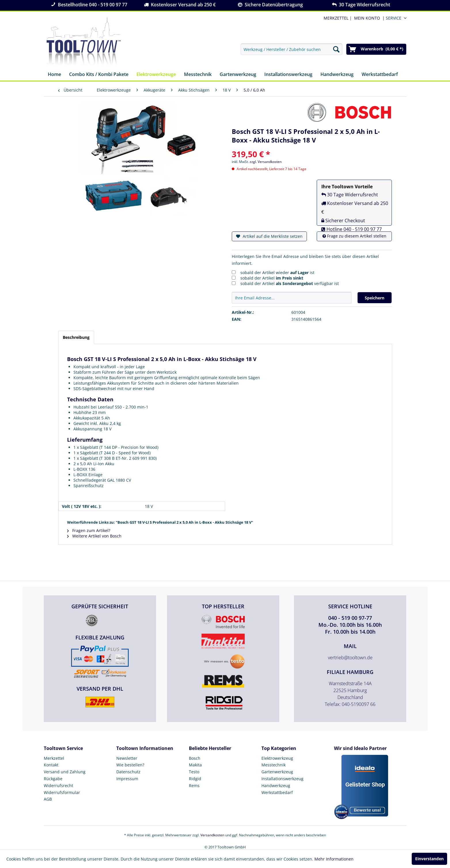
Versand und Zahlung (65, 772)
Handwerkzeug (276, 786)
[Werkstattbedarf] (380, 75)
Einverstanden (429, 859)
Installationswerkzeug (282, 779)
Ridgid (195, 779)
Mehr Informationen (334, 859)
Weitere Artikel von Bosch (94, 536)
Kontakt (51, 765)
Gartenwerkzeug (277, 772)
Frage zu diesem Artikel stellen (354, 236)
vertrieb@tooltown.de (350, 658)
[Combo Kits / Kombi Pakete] (99, 75)
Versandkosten (212, 835)
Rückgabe (53, 779)
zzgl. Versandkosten (266, 162)
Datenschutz (128, 772)
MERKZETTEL (336, 18)
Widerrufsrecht (58, 786)
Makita (195, 765)
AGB (48, 799)
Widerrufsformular (62, 792)
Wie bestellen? (130, 765)
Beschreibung (76, 337)
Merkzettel (54, 758)
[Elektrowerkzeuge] (156, 75)
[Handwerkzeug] (337, 75)
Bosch (195, 758)
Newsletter (127, 758)
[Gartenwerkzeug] (238, 75)
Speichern (375, 298)
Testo (194, 772)
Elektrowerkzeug (277, 758)
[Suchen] (336, 49)
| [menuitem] (337, 18)
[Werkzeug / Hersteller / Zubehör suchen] (292, 49)
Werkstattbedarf (277, 792)
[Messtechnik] (198, 75)
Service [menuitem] (394, 18)
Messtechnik (274, 765)
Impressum (127, 779)
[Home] (54, 75)
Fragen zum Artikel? (89, 530)
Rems (194, 786)
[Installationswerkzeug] (288, 75)
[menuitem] (368, 18)
